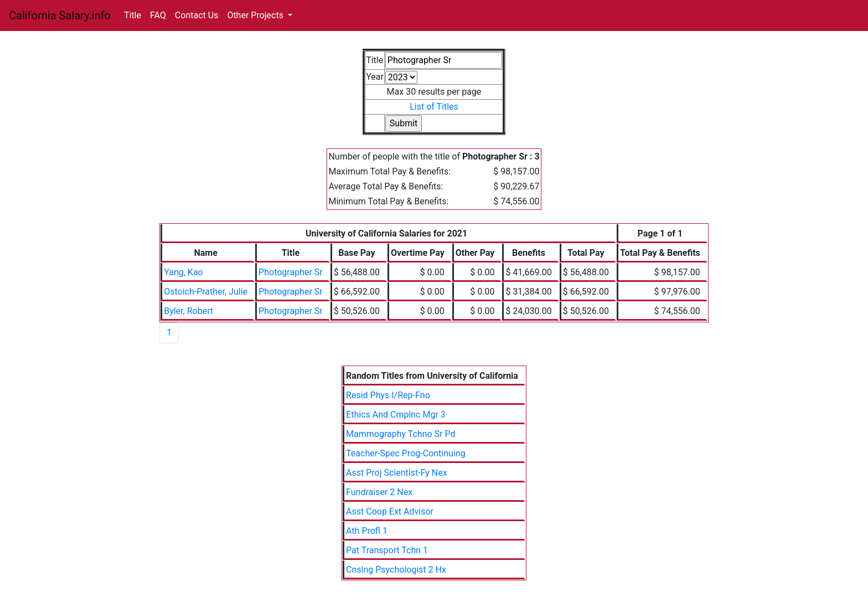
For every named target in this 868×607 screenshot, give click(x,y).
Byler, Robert (188, 311)
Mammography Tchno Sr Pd (401, 434)
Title (133, 15)
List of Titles (434, 107)
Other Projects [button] (256, 15)
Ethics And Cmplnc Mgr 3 (396, 415)
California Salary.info (60, 16)
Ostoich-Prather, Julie (206, 292)
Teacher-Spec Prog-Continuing (406, 453)
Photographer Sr (291, 272)
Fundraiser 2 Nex (379, 492)
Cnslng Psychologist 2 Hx (396, 570)
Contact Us (197, 15)
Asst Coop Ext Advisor (390, 511)
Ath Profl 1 (367, 531)
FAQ (158, 15)
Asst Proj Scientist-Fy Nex (397, 473)
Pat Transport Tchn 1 (387, 550)
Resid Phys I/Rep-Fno (388, 395)
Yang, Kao (184, 272)
